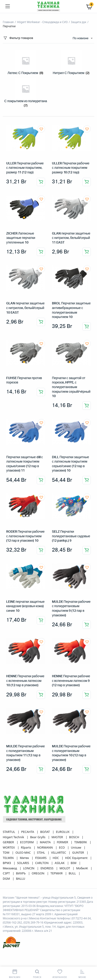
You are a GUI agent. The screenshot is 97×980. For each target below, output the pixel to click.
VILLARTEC (59, 852)
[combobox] (83, 39)
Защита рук (79, 22)
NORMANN (45, 847)
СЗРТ (7, 873)
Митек (25, 858)
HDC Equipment (77, 858)
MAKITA (45, 842)
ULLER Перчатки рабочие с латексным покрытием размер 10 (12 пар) (71, 168)
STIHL (41, 852)
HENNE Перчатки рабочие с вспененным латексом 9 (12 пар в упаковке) (71, 681)
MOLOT (65, 868)
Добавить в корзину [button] (41, 182)
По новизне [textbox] (81, 38)
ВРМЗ (7, 863)
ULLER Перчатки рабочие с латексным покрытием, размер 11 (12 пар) (25, 168)
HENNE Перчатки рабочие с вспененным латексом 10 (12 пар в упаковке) (25, 681)
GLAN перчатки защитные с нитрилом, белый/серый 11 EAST (71, 238)
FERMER (63, 842)
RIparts (26, 847)
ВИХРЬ (21, 873)
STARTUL (9, 832)
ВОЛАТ (45, 832)
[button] (41, 129)
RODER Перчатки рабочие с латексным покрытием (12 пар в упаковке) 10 (25, 536)
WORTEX (9, 847)
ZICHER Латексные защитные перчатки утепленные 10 (21, 238)
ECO (62, 847)
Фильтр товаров (18, 38)
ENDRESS (47, 868)
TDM (6, 852)
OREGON (38, 873)
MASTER (58, 837)
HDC (56, 858)
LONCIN (29, 868)
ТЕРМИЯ (57, 873)
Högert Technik (14, 837)
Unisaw (76, 847)
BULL (73, 873)
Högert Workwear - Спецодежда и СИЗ (42, 22)
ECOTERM (27, 842)
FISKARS (41, 858)
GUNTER (78, 852)
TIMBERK (81, 842)
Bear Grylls (38, 837)
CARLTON (42, 863)
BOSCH (74, 837)
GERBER (9, 842)
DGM (7, 879)
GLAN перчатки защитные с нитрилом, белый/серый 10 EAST (25, 308)
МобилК (82, 868)
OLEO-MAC (24, 852)
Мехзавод (10, 868)
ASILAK (60, 863)
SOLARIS (23, 863)
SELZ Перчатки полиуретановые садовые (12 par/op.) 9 (71, 536)
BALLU (21, 879)
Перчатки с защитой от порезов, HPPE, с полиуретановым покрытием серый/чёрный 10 (71, 387)
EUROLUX (63, 832)
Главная (8, 22)
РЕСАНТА (28, 832)
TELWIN (9, 858)
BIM (74, 863)
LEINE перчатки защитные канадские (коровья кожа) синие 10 (25, 606)
